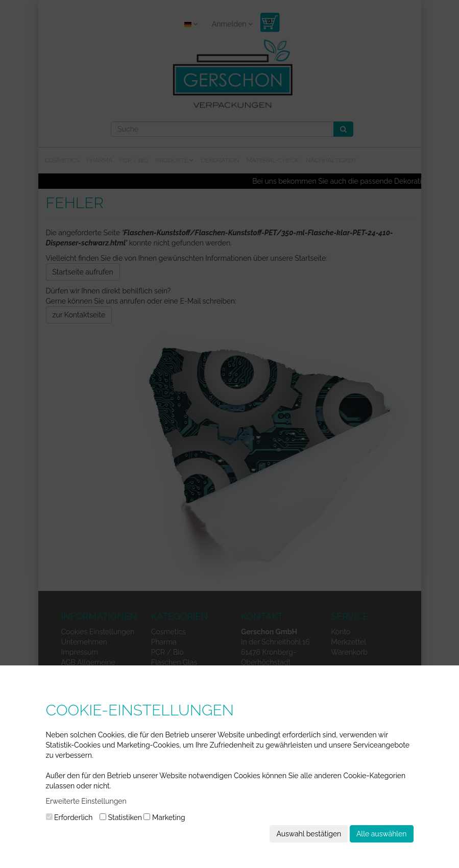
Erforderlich (69, 817)
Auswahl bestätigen (309, 834)
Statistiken (121, 817)
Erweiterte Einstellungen (86, 801)
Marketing (164, 817)
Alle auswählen (382, 834)
